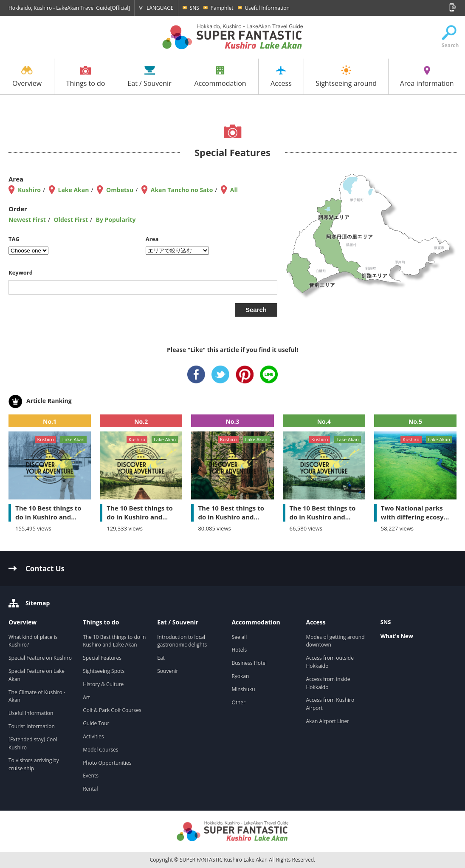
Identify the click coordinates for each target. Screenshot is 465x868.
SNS (194, 8)
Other (238, 702)
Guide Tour (96, 723)
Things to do (86, 77)
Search (449, 37)
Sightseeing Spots (104, 671)
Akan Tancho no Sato (182, 190)
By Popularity (116, 220)
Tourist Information (32, 726)
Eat (161, 658)
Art (86, 697)
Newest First (27, 220)
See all (239, 637)
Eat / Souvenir (149, 77)
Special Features (102, 658)
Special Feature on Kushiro (40, 658)
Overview (27, 77)
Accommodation (220, 77)
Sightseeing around (346, 77)
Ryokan (240, 676)
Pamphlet (222, 8)
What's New (397, 636)
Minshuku (243, 689)
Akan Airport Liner (328, 721)
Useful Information (267, 8)
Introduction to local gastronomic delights (183, 641)
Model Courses (100, 750)
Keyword (21, 272)
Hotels (239, 650)
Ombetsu (120, 190)
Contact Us (45, 569)
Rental (90, 789)
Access (281, 77)
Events (91, 776)
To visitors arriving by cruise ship (34, 764)
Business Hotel (249, 663)
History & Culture (103, 684)
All (234, 190)
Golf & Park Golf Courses (112, 710)
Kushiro (29, 190)
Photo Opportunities (107, 763)
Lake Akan (74, 190)
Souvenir (168, 671)
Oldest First (71, 220)
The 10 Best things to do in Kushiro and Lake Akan (114, 641)
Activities (93, 736)
